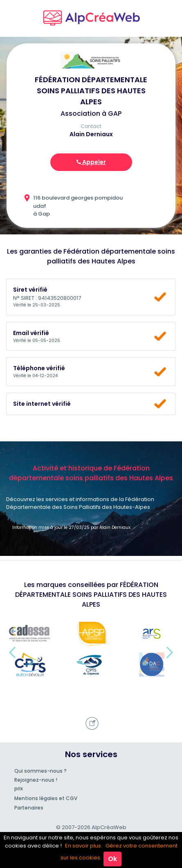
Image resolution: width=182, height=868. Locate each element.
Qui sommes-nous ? (40, 771)
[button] (12, 652)
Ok (112, 859)
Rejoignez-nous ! (36, 780)
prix (19, 788)
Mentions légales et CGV (46, 798)
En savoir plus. (84, 846)
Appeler (91, 162)
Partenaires (29, 808)
